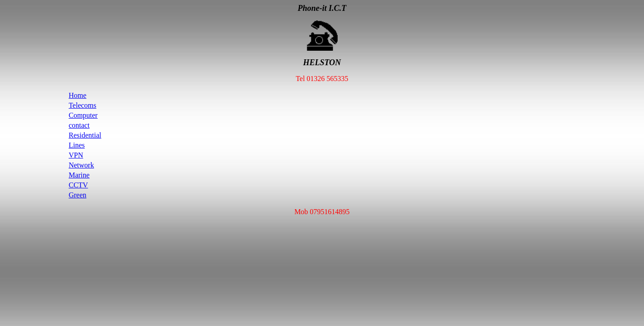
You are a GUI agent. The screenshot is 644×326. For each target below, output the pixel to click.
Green (78, 195)
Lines (77, 145)
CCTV (79, 185)
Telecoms (83, 105)
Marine (79, 175)
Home (78, 95)
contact (79, 125)
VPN (76, 155)
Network (81, 165)
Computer (83, 115)
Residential (85, 135)
